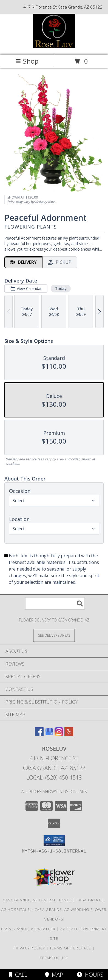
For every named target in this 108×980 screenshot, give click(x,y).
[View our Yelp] (69, 734)
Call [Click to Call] (18, 975)
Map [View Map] (54, 975)
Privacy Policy (29, 948)
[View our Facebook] (39, 734)
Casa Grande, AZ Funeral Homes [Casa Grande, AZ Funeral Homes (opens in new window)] (37, 900)
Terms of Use (54, 958)
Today (61, 288)
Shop (27, 61)
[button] (54, 841)
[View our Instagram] (59, 734)
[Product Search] (55, 603)
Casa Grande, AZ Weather (28, 929)
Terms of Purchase (70, 948)
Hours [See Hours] (90, 975)
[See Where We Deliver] (54, 635)
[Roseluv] (54, 47)
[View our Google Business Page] (49, 734)
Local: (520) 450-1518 (54, 777)
